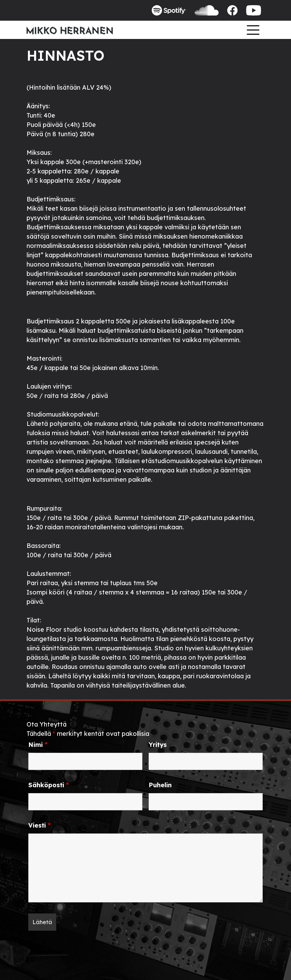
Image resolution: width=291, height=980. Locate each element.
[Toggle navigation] (253, 30)
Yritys (158, 745)
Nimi (38, 745)
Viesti (39, 826)
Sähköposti (49, 785)
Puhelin (160, 785)
